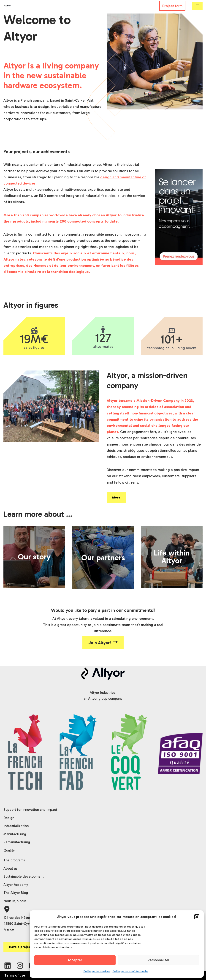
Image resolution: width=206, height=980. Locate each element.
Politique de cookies (97, 971)
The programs (14, 860)
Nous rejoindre (15, 901)
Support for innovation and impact (30, 810)
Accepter (75, 960)
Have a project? (21, 947)
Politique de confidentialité (130, 971)
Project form (172, 6)
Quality (9, 850)
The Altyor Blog (16, 893)
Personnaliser (159, 960)
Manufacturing (15, 834)
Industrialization (16, 826)
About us (10, 868)
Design (9, 818)
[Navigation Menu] (197, 6)
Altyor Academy (16, 885)
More (116, 497)
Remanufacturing (17, 842)
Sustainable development (24, 877)
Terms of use (15, 975)
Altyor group (98, 699)
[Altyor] (7, 6)
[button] (197, 917)
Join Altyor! (103, 642)
